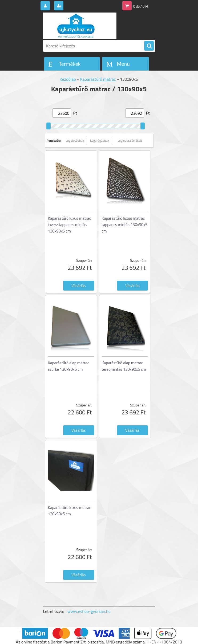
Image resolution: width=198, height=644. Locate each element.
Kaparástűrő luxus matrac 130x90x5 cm (70, 511)
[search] (149, 46)
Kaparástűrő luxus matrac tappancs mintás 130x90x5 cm (125, 225)
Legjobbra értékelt (130, 140)
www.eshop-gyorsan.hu (89, 611)
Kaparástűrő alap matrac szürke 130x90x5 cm (69, 366)
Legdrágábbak (100, 140)
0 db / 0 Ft (141, 6)
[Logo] (80, 26)
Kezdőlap (68, 79)
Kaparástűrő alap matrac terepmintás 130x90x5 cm (124, 366)
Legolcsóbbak (75, 140)
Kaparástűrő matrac (98, 79)
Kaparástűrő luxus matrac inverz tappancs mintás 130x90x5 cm (70, 225)
